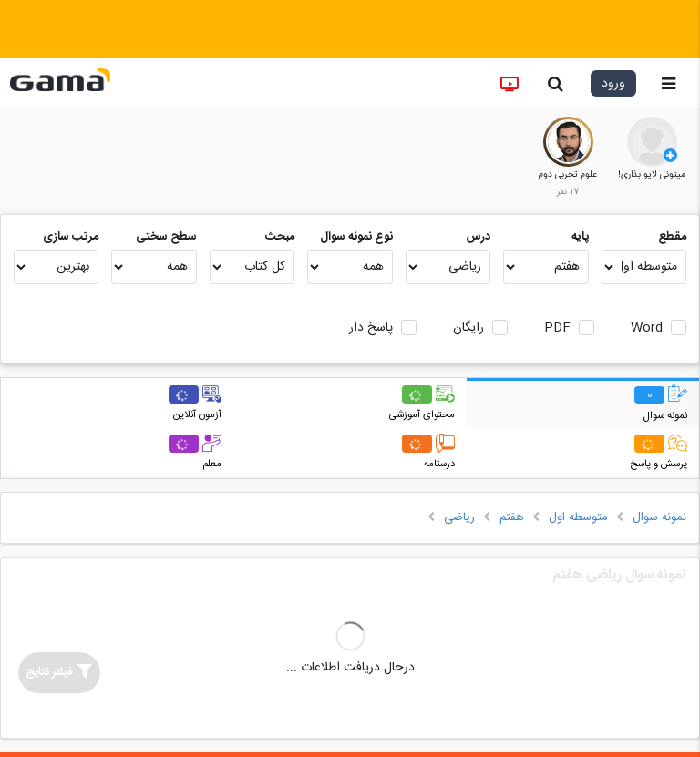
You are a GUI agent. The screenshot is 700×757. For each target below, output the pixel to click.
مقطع (672, 237)
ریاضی (459, 517)
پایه (580, 237)
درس (478, 237)
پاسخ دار (371, 328)
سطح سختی (166, 237)
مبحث (280, 237)
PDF (557, 328)
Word (647, 328)
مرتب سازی (71, 237)
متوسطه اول (578, 517)
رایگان (468, 328)
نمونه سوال (659, 517)
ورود (613, 84)
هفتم (512, 517)
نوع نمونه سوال (356, 237)
